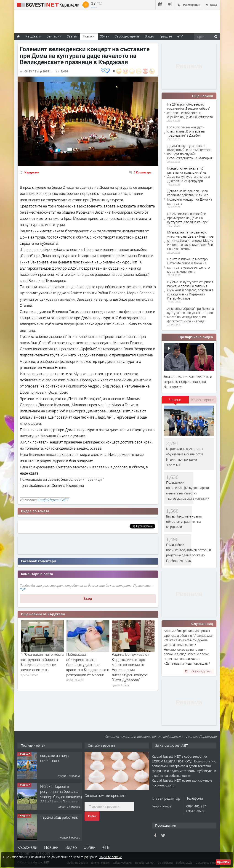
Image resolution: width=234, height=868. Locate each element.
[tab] (175, 401)
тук (23, 589)
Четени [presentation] (175, 400)
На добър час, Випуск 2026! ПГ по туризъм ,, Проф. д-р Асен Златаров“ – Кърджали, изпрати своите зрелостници (41, 667)
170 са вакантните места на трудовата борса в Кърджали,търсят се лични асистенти (88, 662)
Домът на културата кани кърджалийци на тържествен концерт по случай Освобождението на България (190, 152)
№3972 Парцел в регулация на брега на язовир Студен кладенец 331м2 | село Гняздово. (61, 825)
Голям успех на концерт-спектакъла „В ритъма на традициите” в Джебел (186, 131)
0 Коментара (142, 172)
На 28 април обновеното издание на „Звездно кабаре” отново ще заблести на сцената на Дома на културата (190, 111)
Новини (89, 36)
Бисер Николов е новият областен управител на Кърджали (184, 522)
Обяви (90, 847)
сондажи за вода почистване (55, 789)
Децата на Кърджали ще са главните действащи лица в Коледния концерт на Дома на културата (190, 197)
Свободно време (127, 36)
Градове (166, 36)
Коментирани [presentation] (203, 400)
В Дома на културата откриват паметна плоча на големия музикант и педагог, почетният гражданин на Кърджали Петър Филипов (190, 290)
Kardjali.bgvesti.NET (53, 500)
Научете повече (110, 857)
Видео (71, 847)
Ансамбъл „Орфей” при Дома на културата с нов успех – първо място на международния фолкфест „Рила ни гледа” (191, 315)
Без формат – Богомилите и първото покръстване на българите (188, 382)
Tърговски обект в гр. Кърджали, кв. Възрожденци (59, 761)
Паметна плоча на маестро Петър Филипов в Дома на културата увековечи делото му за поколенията (189, 265)
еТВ (106, 847)
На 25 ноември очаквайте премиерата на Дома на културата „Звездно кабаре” (188, 218)
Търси (92, 816)
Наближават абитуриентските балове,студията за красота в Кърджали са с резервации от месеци (133, 665)
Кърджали (32, 172)
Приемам (223, 862)
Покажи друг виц (198, 671)
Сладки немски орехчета (106, 795)
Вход (88, 599)
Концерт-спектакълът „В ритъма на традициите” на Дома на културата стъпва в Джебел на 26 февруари (189, 175)
